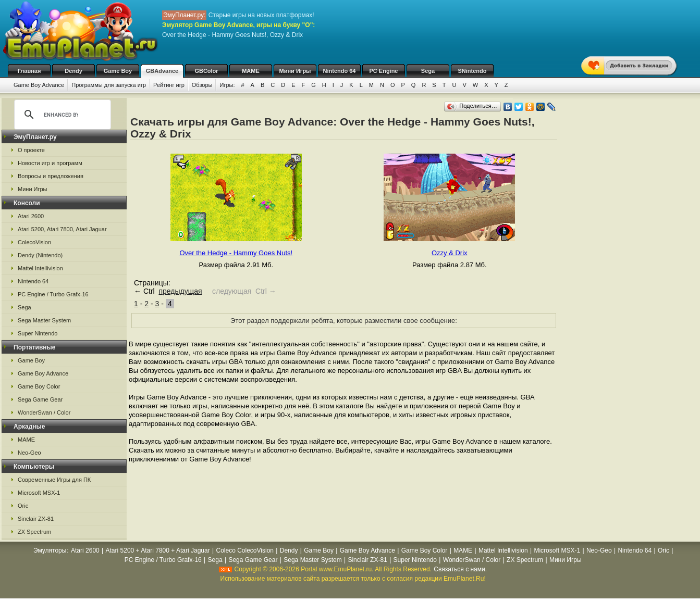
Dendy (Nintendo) (40, 255)
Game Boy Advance (39, 85)
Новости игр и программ (50, 163)
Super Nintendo (38, 333)
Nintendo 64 (340, 71)
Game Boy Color (39, 386)
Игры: (227, 85)
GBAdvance (162, 71)
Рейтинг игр (169, 85)
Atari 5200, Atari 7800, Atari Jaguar (62, 229)
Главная (29, 71)
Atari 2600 (31, 216)
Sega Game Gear (40, 399)
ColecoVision (34, 242)
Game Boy (118, 71)
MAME (251, 71)
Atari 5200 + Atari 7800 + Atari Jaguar (158, 550)
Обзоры (202, 85)
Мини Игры (295, 71)
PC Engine (383, 71)
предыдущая (180, 291)
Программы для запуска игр (109, 85)
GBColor (206, 71)
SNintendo (472, 71)
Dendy (73, 71)
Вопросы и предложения (51, 176)
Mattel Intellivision (40, 268)
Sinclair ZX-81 (36, 519)
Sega (428, 71)
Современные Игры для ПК (54, 480)
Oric (23, 506)
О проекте (31, 150)
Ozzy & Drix (450, 253)
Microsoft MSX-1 (39, 493)
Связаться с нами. (460, 569)
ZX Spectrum (34, 532)
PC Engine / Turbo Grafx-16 (53, 294)
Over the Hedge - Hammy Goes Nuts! (236, 253)
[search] (61, 115)
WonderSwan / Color (44, 412)
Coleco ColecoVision (245, 550)
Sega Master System (44, 320)
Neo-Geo (29, 453)
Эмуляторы (50, 550)
